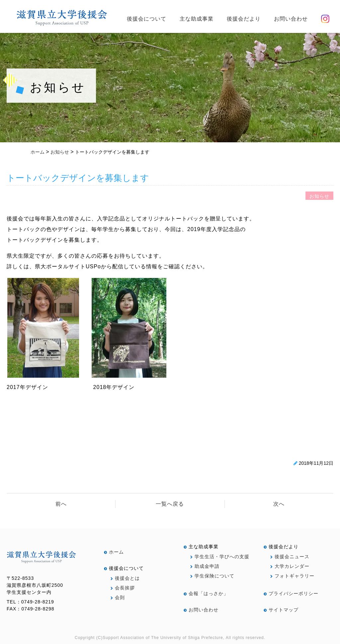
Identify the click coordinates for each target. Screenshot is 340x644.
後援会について (147, 19)
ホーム (114, 552)
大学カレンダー (290, 566)
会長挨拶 (123, 588)
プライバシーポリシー (291, 593)
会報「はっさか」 (206, 593)
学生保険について (212, 576)
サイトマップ (281, 610)
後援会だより (244, 19)
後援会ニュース (290, 557)
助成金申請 (205, 566)
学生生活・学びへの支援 (220, 557)
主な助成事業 (197, 19)
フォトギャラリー (292, 576)
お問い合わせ (291, 19)
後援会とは (125, 578)
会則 (118, 597)
